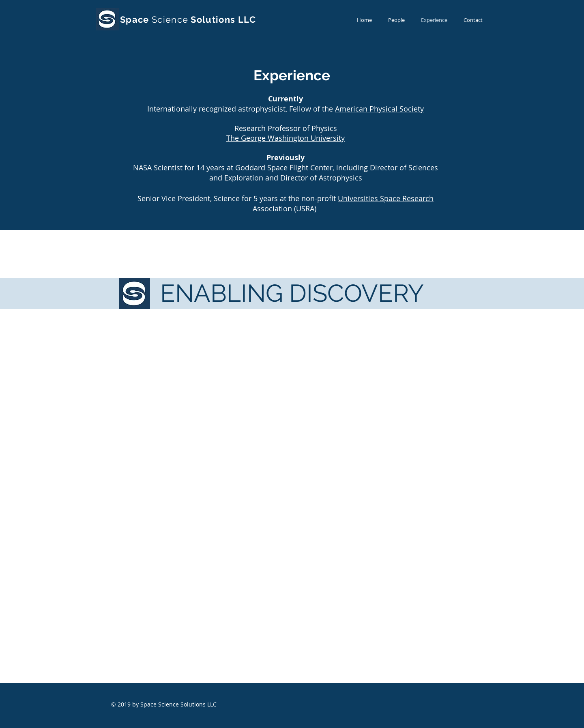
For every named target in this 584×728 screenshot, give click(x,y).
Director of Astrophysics (321, 178)
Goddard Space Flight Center (284, 168)
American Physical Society (379, 109)
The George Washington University (286, 138)
